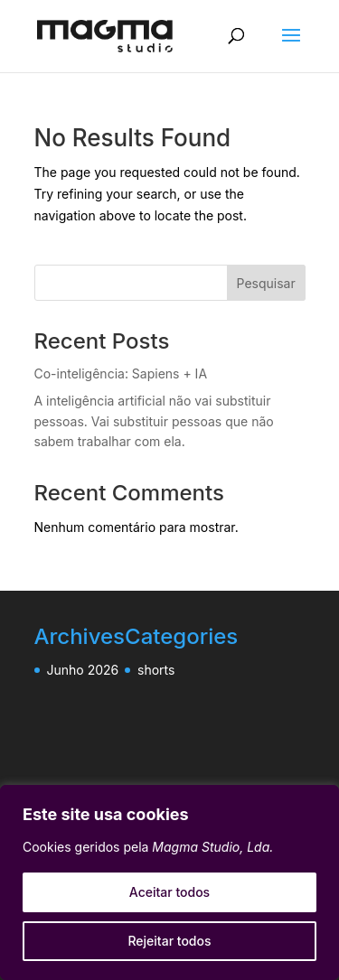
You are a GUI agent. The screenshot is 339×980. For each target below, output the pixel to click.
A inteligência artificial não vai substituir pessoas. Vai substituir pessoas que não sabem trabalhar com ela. (154, 421)
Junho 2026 (83, 670)
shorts (156, 670)
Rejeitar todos (169, 941)
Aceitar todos (169, 892)
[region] (169, 882)
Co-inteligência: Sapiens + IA (121, 373)
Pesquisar (266, 283)
